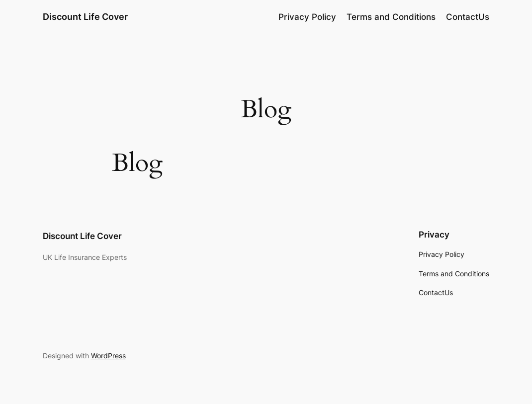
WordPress (108, 356)
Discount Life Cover (85, 17)
